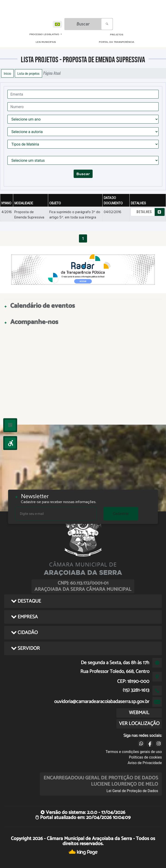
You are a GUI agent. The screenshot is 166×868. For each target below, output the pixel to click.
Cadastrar (121, 514)
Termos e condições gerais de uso (134, 752)
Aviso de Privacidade (145, 763)
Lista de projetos (28, 73)
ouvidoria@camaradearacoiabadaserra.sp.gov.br (102, 702)
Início (7, 73)
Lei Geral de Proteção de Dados (132, 791)
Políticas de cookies (145, 757)
